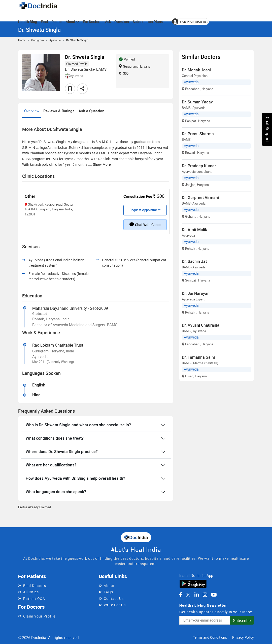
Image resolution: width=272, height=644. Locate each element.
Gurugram (38, 40)
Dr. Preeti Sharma (198, 134)
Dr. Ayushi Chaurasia (201, 325)
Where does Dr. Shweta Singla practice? (62, 452)
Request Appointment (145, 210)
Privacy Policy (243, 637)
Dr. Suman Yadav (197, 102)
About (72, 22)
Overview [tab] (32, 111)
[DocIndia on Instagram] (205, 595)
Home (22, 40)
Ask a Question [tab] (91, 111)
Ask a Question (117, 22)
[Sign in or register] (191, 22)
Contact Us (114, 598)
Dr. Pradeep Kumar (199, 166)
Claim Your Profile (39, 616)
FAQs (108, 592)
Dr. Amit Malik (194, 230)
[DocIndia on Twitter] (188, 595)
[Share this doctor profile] (82, 89)
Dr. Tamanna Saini (198, 357)
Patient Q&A (34, 598)
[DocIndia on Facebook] (181, 595)
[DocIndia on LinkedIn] (197, 595)
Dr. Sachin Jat (194, 261)
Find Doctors (35, 586)
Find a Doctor (51, 22)
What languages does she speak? (56, 492)
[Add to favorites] (70, 89)
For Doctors (92, 22)
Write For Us (115, 605)
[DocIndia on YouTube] (214, 595)
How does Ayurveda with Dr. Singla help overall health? (75, 478)
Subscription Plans (148, 22)
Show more (102, 164)
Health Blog (28, 22)
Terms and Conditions (210, 637)
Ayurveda (55, 40)
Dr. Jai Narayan (196, 293)
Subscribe (242, 621)
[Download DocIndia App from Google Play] (193, 583)
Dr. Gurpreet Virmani (200, 198)
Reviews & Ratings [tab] (59, 111)
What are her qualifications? (51, 465)
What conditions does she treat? (55, 438)
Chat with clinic (145, 225)
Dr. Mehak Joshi (196, 70)
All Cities (31, 592)
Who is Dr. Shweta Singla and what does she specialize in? (78, 425)
